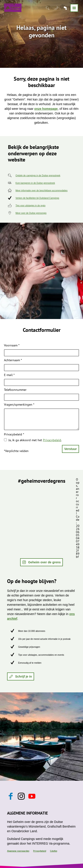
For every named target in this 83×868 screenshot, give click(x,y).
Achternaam (13, 360)
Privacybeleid (14, 435)
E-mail (9, 375)
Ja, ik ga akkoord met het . (35, 440)
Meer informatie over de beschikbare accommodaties (41, 191)
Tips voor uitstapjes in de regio (30, 206)
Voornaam (12, 346)
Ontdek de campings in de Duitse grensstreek (38, 176)
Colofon (54, 851)
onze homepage (46, 109)
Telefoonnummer (15, 390)
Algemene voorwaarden (18, 851)
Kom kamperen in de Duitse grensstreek (35, 183)
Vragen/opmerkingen (19, 405)
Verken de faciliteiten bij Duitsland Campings (37, 198)
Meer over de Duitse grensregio (31, 213)
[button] (42, 562)
